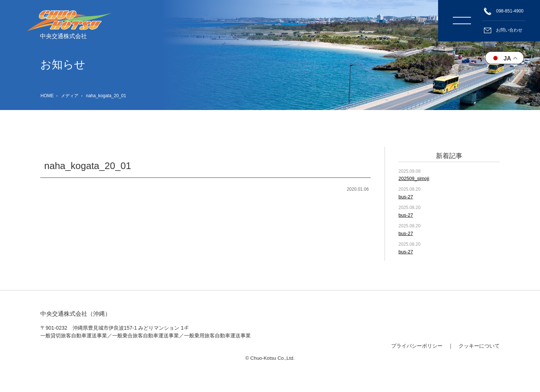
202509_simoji (414, 178)
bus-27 (406, 197)
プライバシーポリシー (417, 346)
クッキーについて (479, 346)
